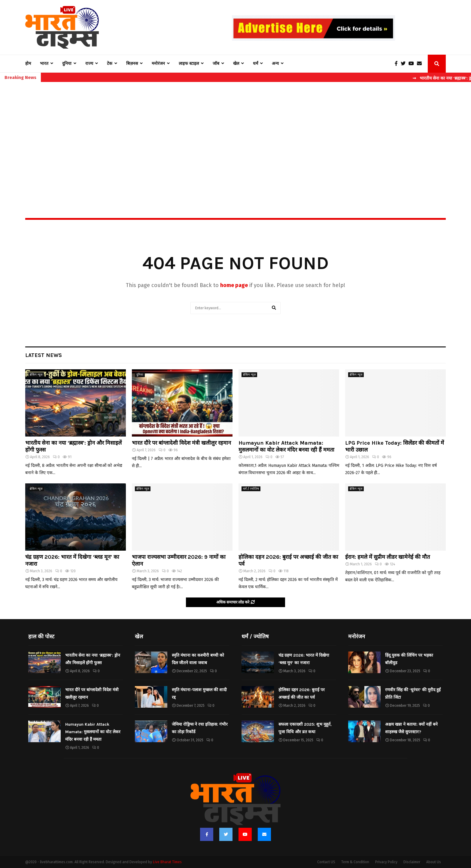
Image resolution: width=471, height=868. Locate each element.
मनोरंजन (158, 64)
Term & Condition (355, 862)
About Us (434, 862)
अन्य (275, 64)
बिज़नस (132, 64)
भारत (44, 64)
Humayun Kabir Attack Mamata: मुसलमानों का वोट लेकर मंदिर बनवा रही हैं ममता (286, 446)
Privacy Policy (386, 862)
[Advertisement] (235, 137)
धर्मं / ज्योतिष (251, 489)
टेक (110, 64)
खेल (236, 64)
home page (234, 285)
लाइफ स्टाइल (189, 64)
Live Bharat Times (167, 862)
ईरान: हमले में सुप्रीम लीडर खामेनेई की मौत (387, 557)
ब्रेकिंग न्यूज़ (36, 375)
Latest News (44, 355)
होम (28, 64)
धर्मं (255, 64)
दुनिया (67, 64)
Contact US (326, 862)
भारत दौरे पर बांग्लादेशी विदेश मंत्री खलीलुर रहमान (181, 443)
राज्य (89, 64)
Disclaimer (412, 862)
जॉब (216, 64)
